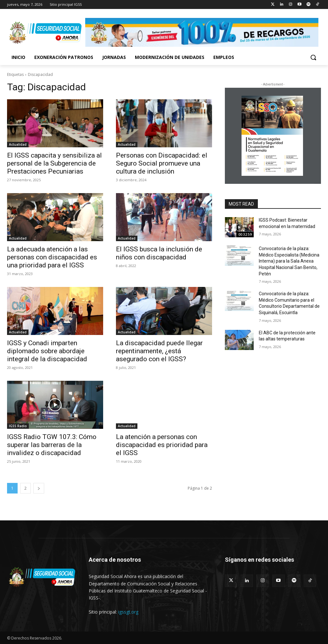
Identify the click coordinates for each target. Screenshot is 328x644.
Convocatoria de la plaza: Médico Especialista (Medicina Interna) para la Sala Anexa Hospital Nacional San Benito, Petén (289, 261)
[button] (313, 57)
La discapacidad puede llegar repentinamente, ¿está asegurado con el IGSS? (159, 351)
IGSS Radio (18, 426)
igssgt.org (128, 612)
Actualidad (18, 144)
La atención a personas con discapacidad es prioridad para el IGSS (162, 445)
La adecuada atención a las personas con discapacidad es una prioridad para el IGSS (52, 257)
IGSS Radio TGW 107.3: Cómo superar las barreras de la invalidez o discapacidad (52, 445)
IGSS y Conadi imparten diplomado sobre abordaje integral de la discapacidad (47, 351)
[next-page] (39, 488)
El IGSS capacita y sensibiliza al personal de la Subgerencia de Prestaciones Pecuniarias (54, 163)
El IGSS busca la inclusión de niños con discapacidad (159, 253)
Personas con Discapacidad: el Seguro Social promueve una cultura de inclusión (162, 163)
